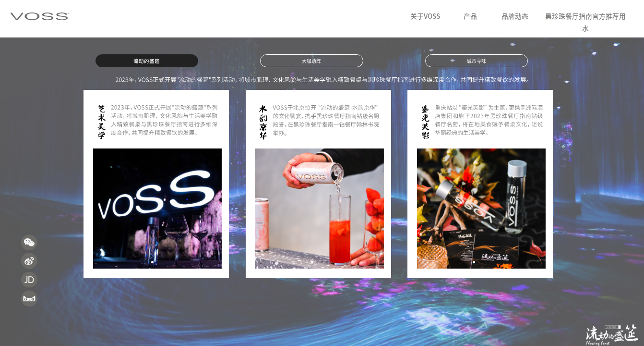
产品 (470, 16)
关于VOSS (425, 16)
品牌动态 (515, 16)
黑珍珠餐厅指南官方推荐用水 (585, 22)
